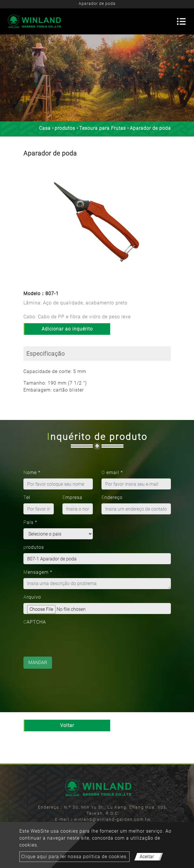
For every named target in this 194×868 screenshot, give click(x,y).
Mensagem (38, 572)
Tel (27, 497)
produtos (65, 128)
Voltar (67, 725)
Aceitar (147, 857)
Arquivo (32, 597)
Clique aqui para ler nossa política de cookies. (74, 857)
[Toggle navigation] (181, 21)
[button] (29, 225)
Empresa (72, 497)
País (30, 522)
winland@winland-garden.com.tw (112, 819)
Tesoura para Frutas (102, 128)
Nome (32, 473)
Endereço (112, 497)
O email (112, 473)
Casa (45, 128)
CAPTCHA (35, 622)
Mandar (38, 663)
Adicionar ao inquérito (67, 329)
